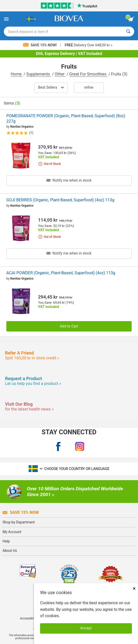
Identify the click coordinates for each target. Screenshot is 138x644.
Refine (89, 87)
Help (6, 541)
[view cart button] (131, 19)
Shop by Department (19, 522)
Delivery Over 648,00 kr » (89, 45)
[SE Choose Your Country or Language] (31, 19)
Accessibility (29, 618)
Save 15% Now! (40, 45)
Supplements (39, 74)
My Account (12, 532)
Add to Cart (69, 326)
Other (60, 74)
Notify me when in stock (69, 180)
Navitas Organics (22, 127)
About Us (10, 551)
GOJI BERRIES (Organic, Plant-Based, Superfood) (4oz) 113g (60, 200)
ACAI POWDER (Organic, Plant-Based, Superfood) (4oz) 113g (61, 273)
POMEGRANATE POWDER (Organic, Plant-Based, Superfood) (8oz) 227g (66, 119)
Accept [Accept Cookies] (86, 628)
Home (17, 74)
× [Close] (134, 588)
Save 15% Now (21, 512)
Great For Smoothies (88, 74)
